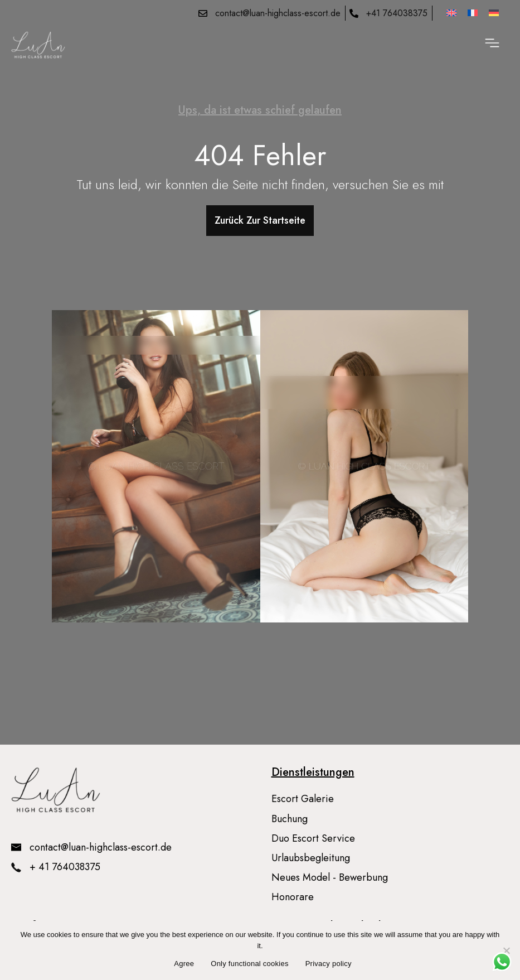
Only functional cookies (249, 964)
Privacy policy (329, 964)
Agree (184, 964)
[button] (492, 45)
